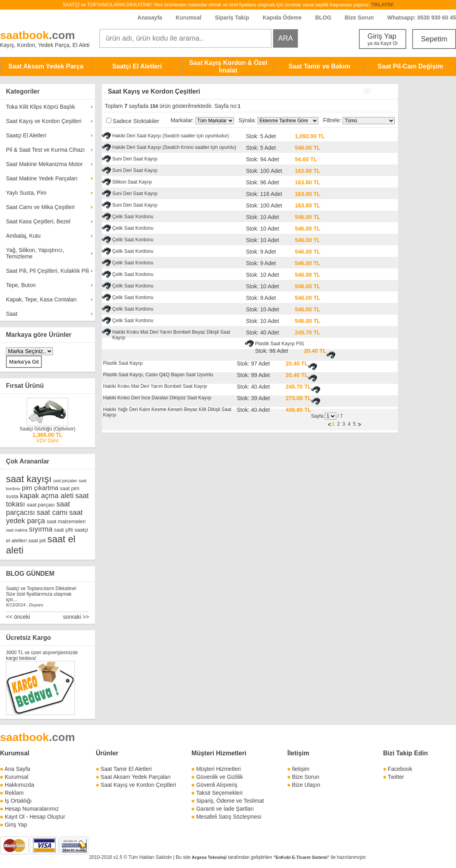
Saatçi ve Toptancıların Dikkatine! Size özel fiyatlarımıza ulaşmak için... (41, 594)
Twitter (396, 777)
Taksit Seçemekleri (219, 793)
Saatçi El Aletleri (137, 66)
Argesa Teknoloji (209, 857)
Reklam (14, 793)
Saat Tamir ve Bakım (319, 66)
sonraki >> (76, 617)
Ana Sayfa (17, 769)
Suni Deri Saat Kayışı (135, 159)
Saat (12, 314)
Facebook (400, 769)
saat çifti (64, 530)
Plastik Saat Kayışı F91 (280, 344)
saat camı (52, 512)
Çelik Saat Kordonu (133, 217)
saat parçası (41, 505)
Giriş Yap (383, 39)
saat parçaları (65, 481)
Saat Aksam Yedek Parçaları (136, 777)
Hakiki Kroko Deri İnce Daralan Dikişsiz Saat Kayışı (157, 398)
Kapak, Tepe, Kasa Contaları (41, 299)
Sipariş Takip (233, 18)
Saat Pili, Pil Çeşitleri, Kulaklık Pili (48, 271)
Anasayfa (150, 18)
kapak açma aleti (47, 496)
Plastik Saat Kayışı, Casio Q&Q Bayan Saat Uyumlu (158, 375)
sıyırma (41, 529)
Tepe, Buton (21, 285)
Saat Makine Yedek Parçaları (42, 178)
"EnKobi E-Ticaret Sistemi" (301, 857)
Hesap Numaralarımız (32, 809)
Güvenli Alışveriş (217, 785)
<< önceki (18, 617)
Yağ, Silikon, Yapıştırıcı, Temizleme (35, 253)
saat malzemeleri (66, 521)
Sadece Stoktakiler (136, 121)
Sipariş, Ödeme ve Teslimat (230, 801)
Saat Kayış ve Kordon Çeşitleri (44, 121)
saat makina (17, 530)
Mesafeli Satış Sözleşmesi (229, 817)
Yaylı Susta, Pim (26, 193)
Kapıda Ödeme (282, 18)
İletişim (298, 753)
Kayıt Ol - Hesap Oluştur (35, 817)
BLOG (323, 18)
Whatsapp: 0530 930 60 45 (422, 18)
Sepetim (434, 39)
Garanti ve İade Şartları (225, 809)
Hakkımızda (19, 785)
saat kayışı (29, 479)
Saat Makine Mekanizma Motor (44, 164)
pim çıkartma (40, 488)
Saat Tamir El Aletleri (126, 769)
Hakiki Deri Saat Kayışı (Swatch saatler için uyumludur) (171, 136)
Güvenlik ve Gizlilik (219, 777)
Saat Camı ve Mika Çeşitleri (40, 207)
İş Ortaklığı (18, 801)
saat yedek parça (44, 517)
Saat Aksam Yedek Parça (46, 66)
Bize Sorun (359, 18)
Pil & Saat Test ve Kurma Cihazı (45, 150)
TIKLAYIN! (382, 5)
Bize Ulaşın (306, 785)
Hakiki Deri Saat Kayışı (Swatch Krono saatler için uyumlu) (174, 147)
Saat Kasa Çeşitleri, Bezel (38, 221)
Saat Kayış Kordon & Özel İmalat (228, 66)
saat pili (37, 541)
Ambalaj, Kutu (23, 236)
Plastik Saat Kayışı (123, 363)
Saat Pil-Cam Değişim (410, 66)
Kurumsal (188, 18)
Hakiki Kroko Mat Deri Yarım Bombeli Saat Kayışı (155, 386)
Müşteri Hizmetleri (218, 769)
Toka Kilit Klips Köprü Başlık (41, 107)
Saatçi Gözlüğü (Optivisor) (47, 429)
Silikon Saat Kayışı (132, 182)
